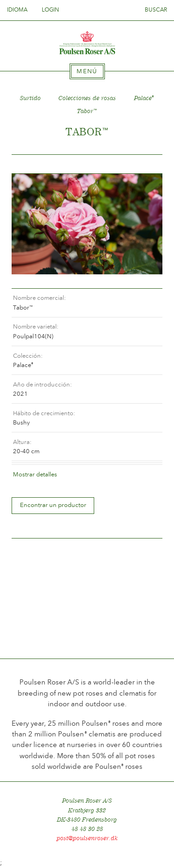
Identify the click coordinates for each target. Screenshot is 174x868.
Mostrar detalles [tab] (35, 474)
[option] (87, 224)
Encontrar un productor (53, 505)
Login (50, 10)
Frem (144, 164)
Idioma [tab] (20, 10)
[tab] (87, 71)
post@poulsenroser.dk (87, 838)
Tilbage (30, 164)
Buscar (156, 10)
